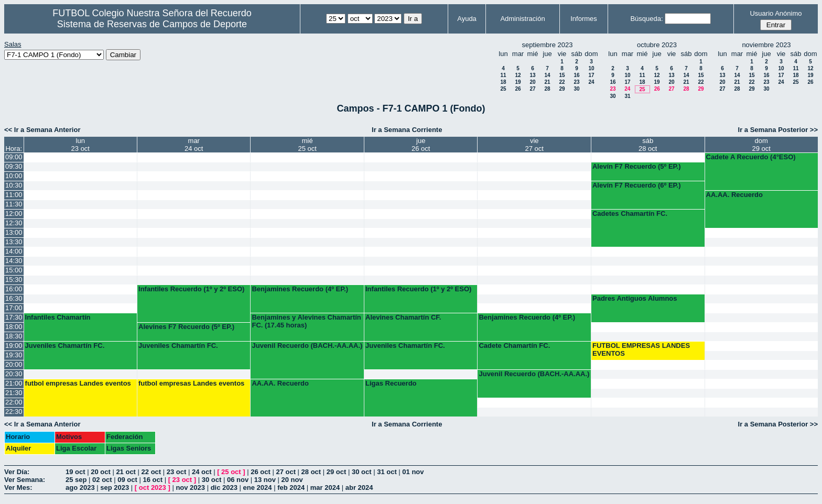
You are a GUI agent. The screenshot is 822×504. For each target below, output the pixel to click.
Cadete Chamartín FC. (514, 346)
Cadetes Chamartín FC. (630, 213)
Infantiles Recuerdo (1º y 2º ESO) (191, 289)
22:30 (14, 412)
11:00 (14, 195)
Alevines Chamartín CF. (403, 317)
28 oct (311, 472)
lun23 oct (80, 145)
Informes (584, 19)
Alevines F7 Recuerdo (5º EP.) (186, 327)
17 (591, 75)
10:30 (14, 185)
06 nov (238, 480)
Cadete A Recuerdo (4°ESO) (751, 157)
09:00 (14, 157)
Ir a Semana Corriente (407, 130)
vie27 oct (534, 145)
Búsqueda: (646, 19)
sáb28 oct (648, 145)
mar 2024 (325, 487)
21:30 (14, 393)
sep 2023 (115, 487)
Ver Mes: (18, 487)
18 (503, 82)
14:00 (14, 251)
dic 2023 (224, 487)
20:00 (14, 364)
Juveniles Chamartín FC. (65, 346)
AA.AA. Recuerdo (734, 195)
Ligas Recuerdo (391, 383)
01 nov (413, 472)
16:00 (14, 289)
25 (503, 89)
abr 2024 (359, 487)
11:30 (14, 204)
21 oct (126, 472)
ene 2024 (258, 487)
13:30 (14, 242)
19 (518, 82)
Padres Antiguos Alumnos (635, 298)
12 (518, 75)
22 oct (152, 472)
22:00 (14, 402)
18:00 (14, 327)
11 (503, 75)
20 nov (292, 480)
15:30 (14, 280)
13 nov (265, 480)
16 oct (153, 480)
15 (562, 75)
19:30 (14, 355)
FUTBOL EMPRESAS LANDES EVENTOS (641, 349)
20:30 (14, 374)
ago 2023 (80, 487)
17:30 (14, 317)
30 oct (362, 472)
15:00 (14, 270)
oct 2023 (153, 487)
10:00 (14, 176)
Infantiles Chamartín (58, 317)
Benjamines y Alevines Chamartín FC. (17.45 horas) (306, 321)
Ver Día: (17, 472)
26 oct (261, 472)
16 (576, 75)
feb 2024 (291, 487)
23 (576, 82)
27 (532, 89)
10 (591, 68)
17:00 (14, 308)
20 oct (101, 472)
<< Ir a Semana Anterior (42, 130)
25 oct (231, 472)
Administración (522, 19)
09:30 (14, 166)
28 (547, 89)
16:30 (14, 298)
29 (562, 89)
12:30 (14, 223)
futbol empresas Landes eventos (78, 383)
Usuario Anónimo (776, 13)
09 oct (127, 480)
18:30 (14, 336)
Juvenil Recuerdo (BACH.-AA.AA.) (307, 346)
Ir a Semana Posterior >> (778, 130)
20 (532, 82)
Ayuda (467, 19)
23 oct (177, 472)
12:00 (14, 213)
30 (576, 89)
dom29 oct (761, 145)
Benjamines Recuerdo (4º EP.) (300, 289)
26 (518, 89)
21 (547, 82)
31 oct (387, 472)
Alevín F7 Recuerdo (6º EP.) (637, 185)
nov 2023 (190, 487)
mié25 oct (307, 145)
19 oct (75, 472)
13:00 (14, 232)
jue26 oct (421, 145)
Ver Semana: (25, 480)
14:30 (14, 261)
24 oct (202, 472)
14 (547, 75)
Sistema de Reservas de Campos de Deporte (152, 24)
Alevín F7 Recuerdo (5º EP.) (637, 166)
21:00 (14, 383)
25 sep (76, 480)
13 (532, 75)
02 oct (102, 480)
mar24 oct (194, 145)
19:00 (14, 346)
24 (591, 82)
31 (627, 96)
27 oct (286, 472)
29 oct (337, 472)
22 (562, 82)
